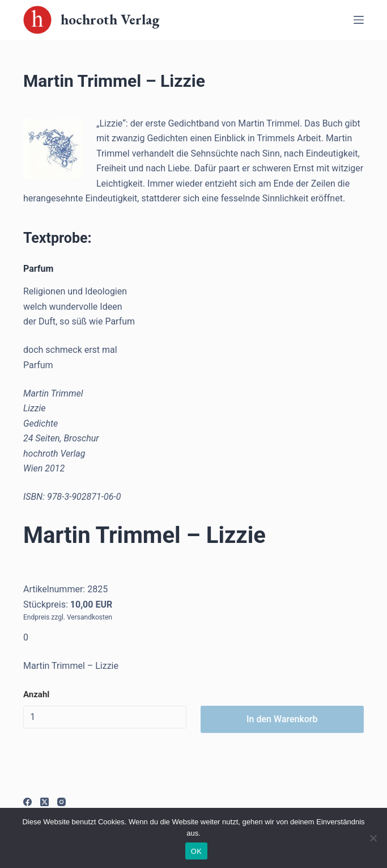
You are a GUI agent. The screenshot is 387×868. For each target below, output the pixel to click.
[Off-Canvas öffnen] (359, 20)
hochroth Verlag (110, 19)
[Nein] (373, 838)
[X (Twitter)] (44, 802)
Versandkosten (90, 617)
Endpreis (36, 617)
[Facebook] (27, 802)
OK (196, 851)
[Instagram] (61, 802)
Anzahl (36, 694)
